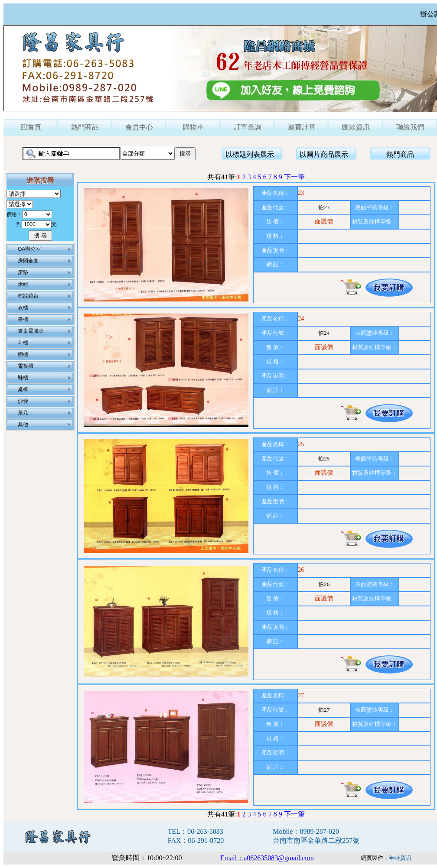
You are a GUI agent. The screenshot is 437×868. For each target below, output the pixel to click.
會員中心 (139, 127)
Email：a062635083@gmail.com (267, 858)
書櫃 (23, 319)
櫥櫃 (23, 354)
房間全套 (28, 261)
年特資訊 (400, 858)
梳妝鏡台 (28, 296)
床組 (23, 284)
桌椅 (23, 389)
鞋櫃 (23, 378)
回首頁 (31, 127)
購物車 (193, 127)
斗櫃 (23, 343)
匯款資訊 (356, 127)
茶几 (23, 413)
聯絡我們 (410, 127)
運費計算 (302, 127)
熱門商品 (85, 127)
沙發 (23, 401)
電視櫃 (26, 366)
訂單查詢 (248, 127)
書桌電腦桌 (31, 331)
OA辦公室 (29, 249)
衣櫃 (23, 308)
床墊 (23, 272)
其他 (23, 424)
